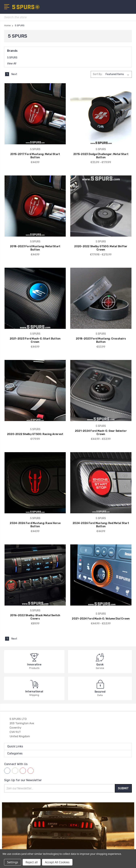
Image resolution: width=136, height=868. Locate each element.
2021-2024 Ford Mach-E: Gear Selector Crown (101, 433)
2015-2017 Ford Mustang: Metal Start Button (35, 156)
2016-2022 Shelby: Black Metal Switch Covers (35, 617)
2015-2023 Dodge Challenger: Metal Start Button (101, 156)
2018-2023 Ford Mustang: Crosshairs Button (101, 340)
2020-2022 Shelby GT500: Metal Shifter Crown (101, 248)
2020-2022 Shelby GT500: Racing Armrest (35, 434)
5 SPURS (12, 58)
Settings (13, 862)
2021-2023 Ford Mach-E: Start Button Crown (35, 340)
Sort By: (98, 74)
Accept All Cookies (57, 862)
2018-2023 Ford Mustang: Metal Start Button (35, 248)
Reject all (32, 862)
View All (12, 64)
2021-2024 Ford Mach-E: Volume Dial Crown (101, 619)
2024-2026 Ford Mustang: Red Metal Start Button (101, 525)
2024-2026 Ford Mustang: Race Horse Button (35, 525)
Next (16, 74)
